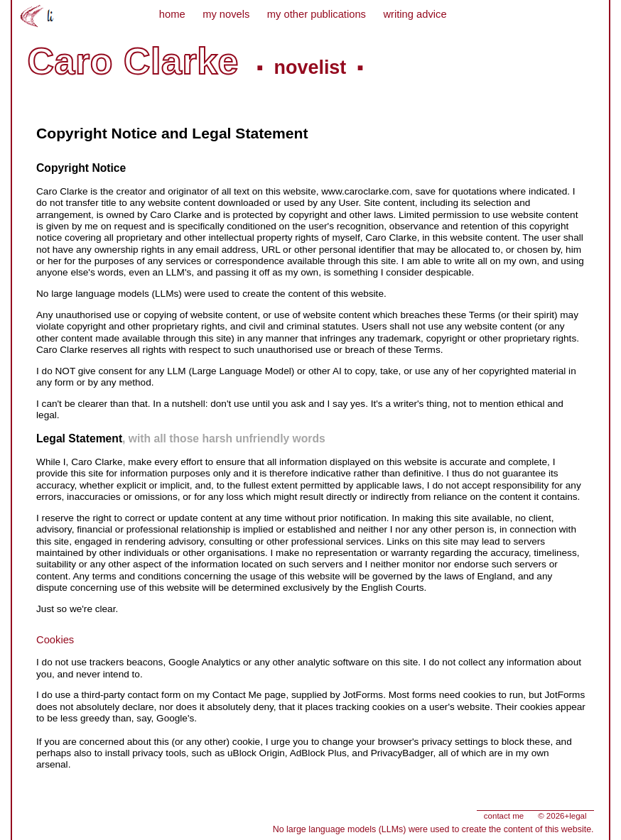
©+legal (562, 816)
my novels (226, 14)
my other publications (317, 14)
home (172, 14)
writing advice (415, 14)
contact (504, 816)
